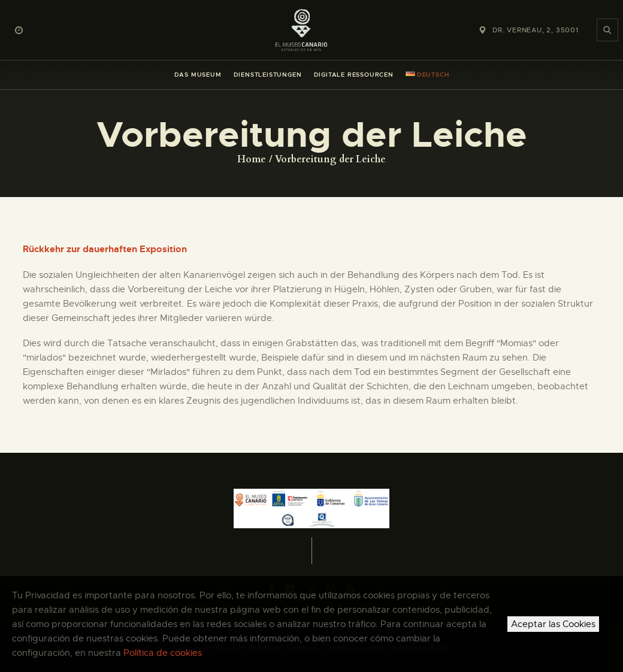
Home (252, 159)
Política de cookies (163, 653)
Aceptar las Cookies (553, 624)
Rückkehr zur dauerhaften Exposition (105, 249)
